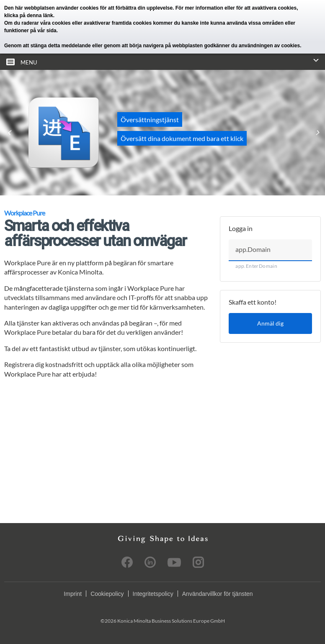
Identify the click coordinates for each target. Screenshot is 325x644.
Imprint (73, 594)
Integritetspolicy (153, 594)
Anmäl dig (270, 323)
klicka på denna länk (29, 15)
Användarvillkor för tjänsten (218, 594)
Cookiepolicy (107, 594)
